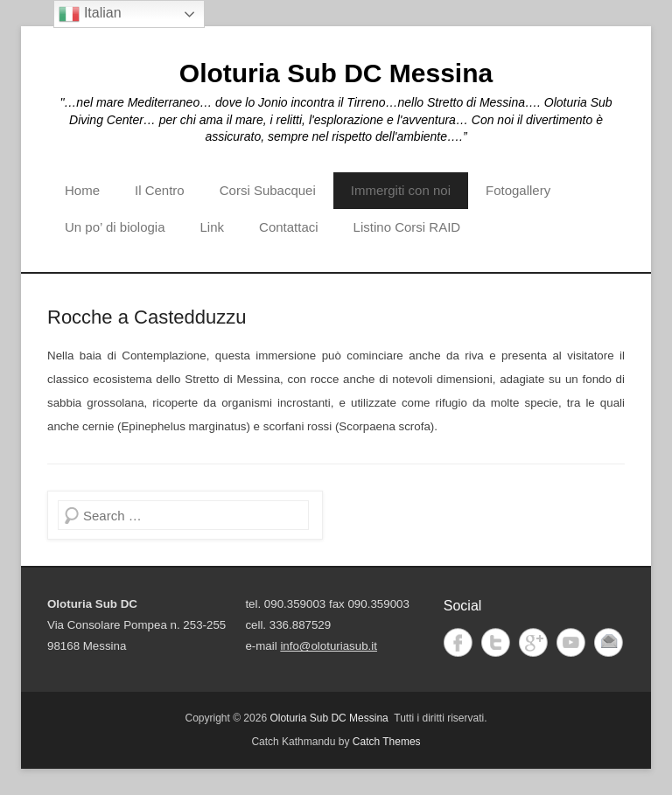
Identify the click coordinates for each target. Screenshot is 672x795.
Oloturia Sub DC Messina (336, 73)
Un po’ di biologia (115, 227)
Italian (90, 14)
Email (609, 642)
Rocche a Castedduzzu (147, 317)
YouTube (571, 642)
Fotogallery (518, 190)
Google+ (533, 642)
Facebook (458, 642)
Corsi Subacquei (268, 190)
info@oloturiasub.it (329, 646)
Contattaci (289, 227)
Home (82, 190)
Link (213, 227)
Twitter (496, 642)
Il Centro (160, 190)
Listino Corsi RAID (407, 227)
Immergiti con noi (401, 190)
